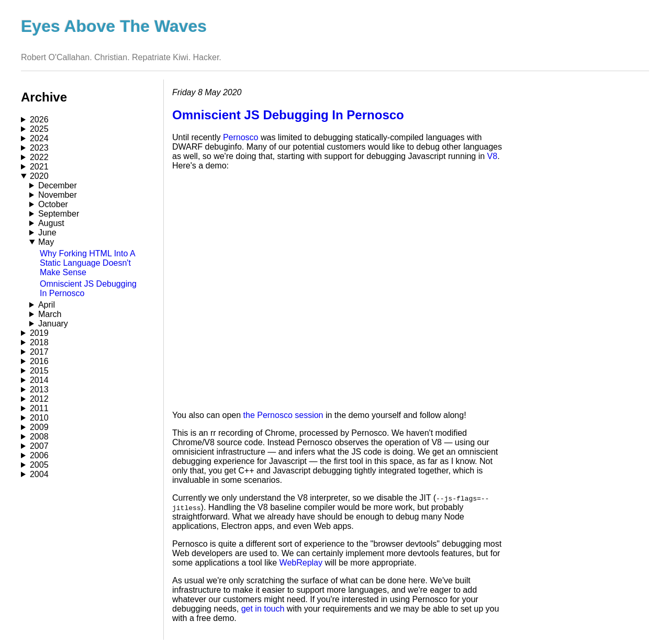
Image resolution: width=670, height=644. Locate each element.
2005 (39, 465)
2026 (39, 120)
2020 (39, 176)
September (59, 214)
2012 (39, 399)
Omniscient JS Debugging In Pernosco (288, 115)
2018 (39, 342)
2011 (39, 408)
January (53, 324)
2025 (39, 129)
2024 (39, 138)
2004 (39, 474)
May (46, 242)
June (47, 233)
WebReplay (301, 563)
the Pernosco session (283, 415)
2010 (39, 418)
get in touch (263, 609)
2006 (39, 455)
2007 (39, 446)
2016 (39, 361)
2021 (39, 167)
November (58, 195)
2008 (39, 437)
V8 (493, 156)
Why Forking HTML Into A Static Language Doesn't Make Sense (87, 263)
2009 (39, 427)
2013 (39, 389)
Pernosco (241, 137)
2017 (39, 352)
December (58, 185)
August (51, 223)
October (53, 204)
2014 (39, 380)
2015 (39, 371)
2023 (39, 148)
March (50, 314)
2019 (39, 333)
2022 (39, 157)
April (47, 305)
